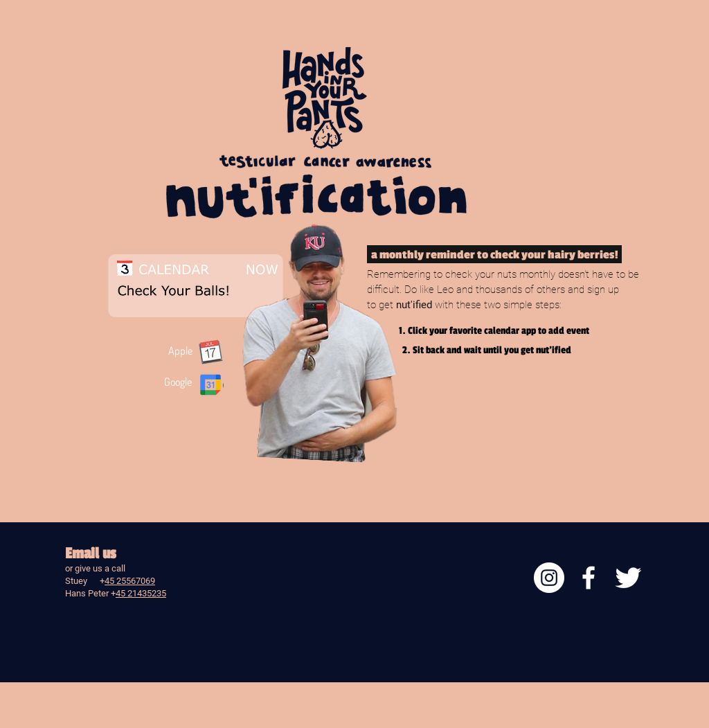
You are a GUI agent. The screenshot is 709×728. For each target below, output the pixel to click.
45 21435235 (141, 593)
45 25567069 (130, 581)
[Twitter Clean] (628, 578)
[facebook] (589, 578)
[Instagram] (549, 578)
